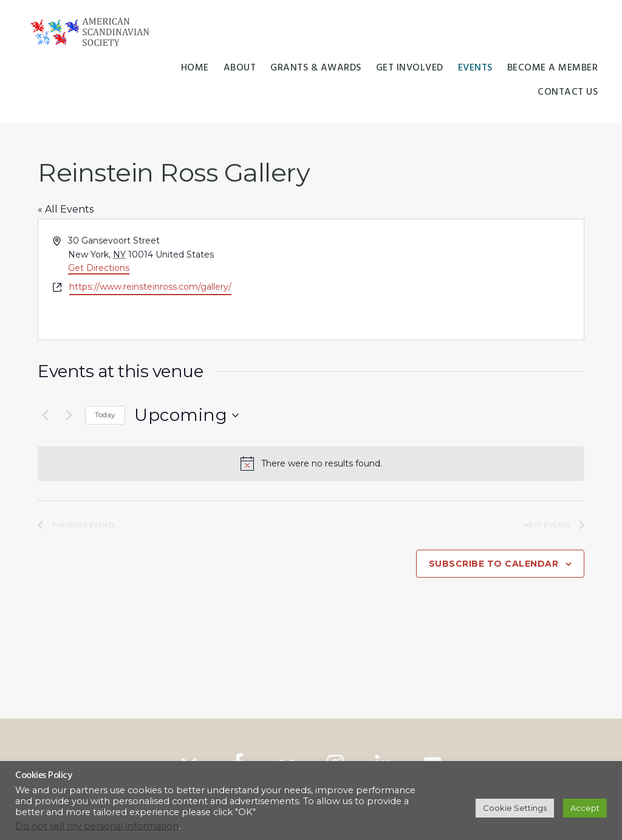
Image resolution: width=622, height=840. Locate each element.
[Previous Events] (45, 415)
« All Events (66, 209)
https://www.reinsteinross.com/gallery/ (150, 287)
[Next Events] (69, 415)
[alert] (311, 463)
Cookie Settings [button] (515, 808)
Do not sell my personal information (97, 826)
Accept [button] (585, 808)
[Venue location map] (446, 279)
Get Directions (99, 268)
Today (105, 415)
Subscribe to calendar (494, 564)
